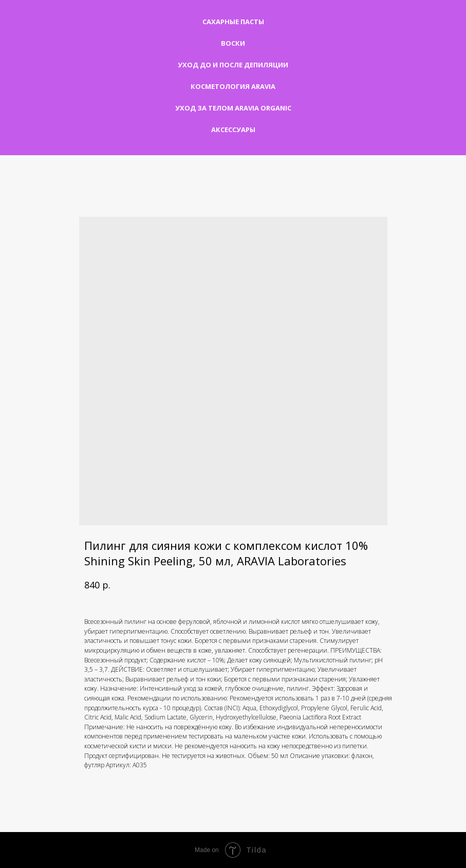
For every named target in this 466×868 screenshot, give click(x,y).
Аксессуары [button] (233, 130)
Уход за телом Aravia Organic (233, 108)
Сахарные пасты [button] (233, 22)
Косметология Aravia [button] (233, 86)
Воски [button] (233, 43)
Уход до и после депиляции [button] (233, 65)
